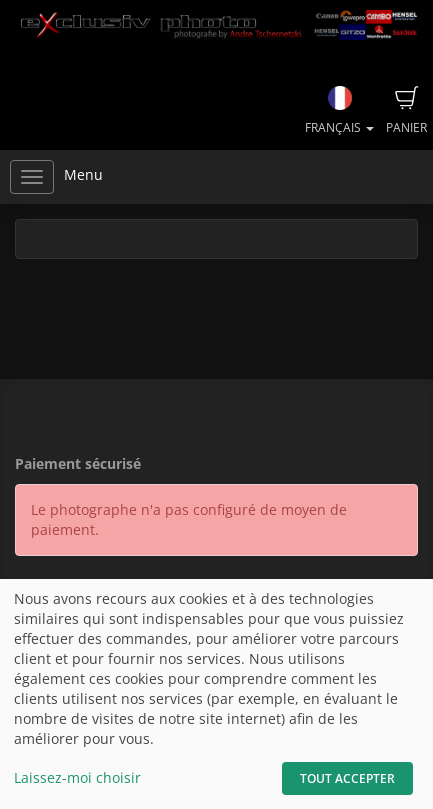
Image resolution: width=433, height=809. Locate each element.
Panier (406, 111)
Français (339, 111)
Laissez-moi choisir (77, 777)
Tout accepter (347, 778)
